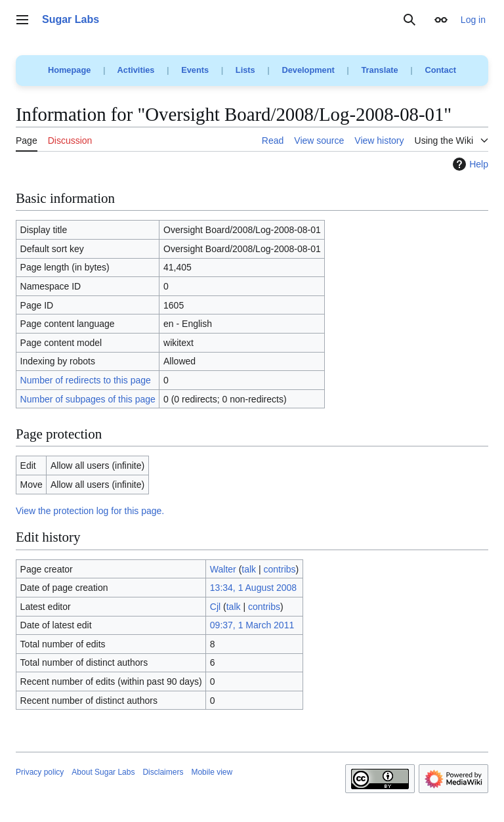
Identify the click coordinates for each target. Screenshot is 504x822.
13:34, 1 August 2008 (253, 588)
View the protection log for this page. (90, 511)
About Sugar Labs (103, 772)
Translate (380, 70)
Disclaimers (163, 772)
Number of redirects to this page (86, 380)
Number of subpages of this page (88, 399)
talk (249, 569)
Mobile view (212, 772)
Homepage (69, 70)
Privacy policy (40, 772)
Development (308, 70)
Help (469, 164)
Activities (136, 70)
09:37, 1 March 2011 (252, 625)
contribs (280, 569)
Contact (440, 70)
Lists (245, 70)
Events (195, 70)
